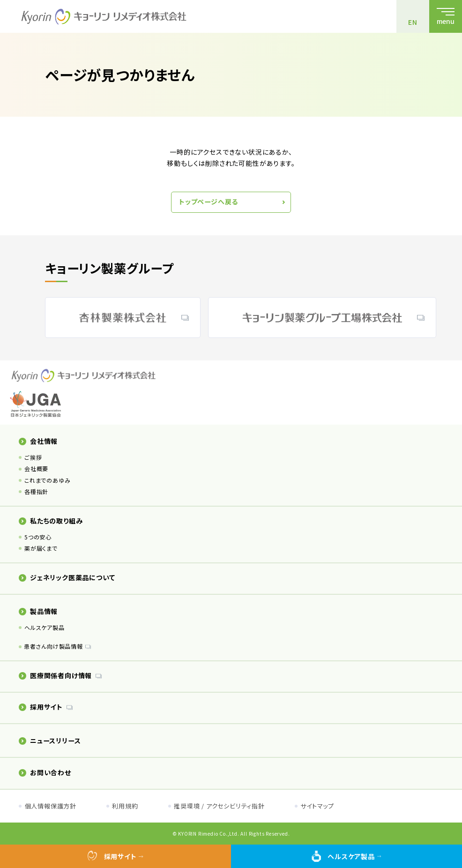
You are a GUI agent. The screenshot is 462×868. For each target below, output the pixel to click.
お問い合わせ (45, 772)
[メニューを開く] (446, 16)
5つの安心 (38, 537)
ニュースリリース (50, 741)
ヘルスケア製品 (45, 627)
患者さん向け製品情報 (53, 646)
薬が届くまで (41, 548)
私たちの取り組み (51, 521)
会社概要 (36, 468)
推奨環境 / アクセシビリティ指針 (219, 806)
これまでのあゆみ (47, 480)
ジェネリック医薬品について (67, 577)
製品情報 (38, 611)
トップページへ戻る (209, 202)
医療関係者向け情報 (55, 675)
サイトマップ (317, 806)
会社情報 (38, 441)
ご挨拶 (33, 457)
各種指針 (36, 491)
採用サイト (41, 707)
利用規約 (125, 806)
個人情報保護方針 (51, 806)
